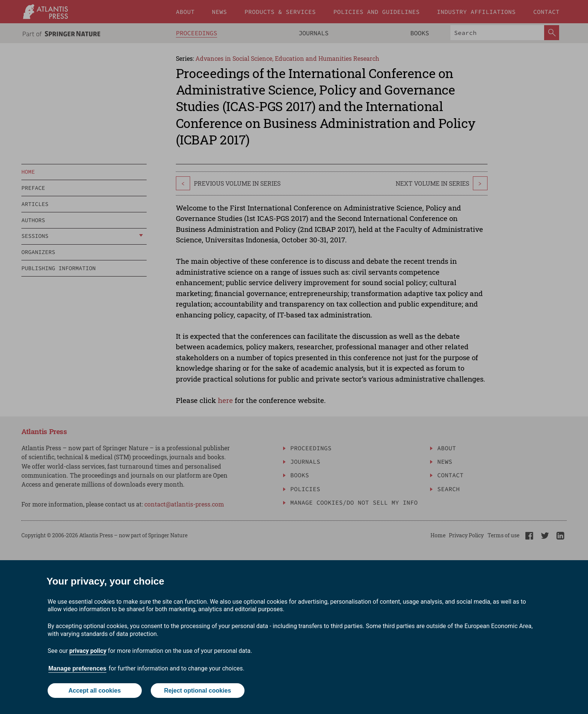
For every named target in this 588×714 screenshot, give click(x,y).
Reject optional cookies (197, 691)
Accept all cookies (94, 691)
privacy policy (88, 651)
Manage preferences (77, 668)
